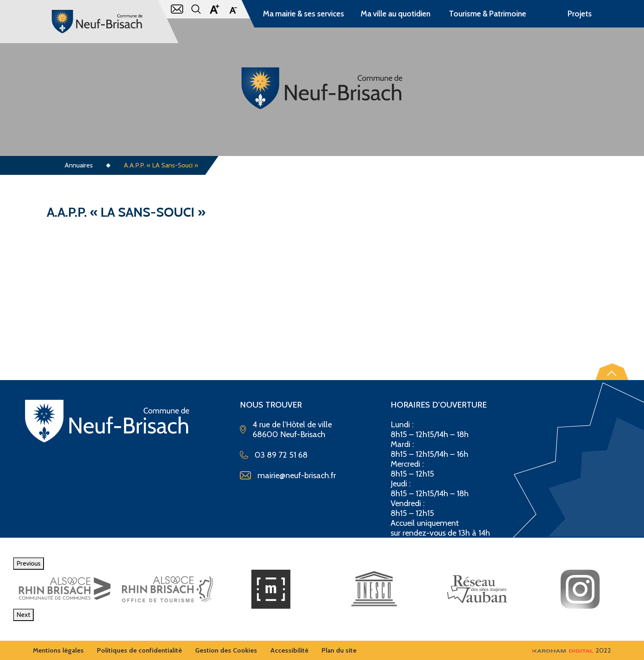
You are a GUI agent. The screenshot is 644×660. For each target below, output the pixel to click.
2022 (572, 650)
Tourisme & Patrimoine (488, 14)
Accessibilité (289, 650)
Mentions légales (58, 650)
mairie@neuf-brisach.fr (297, 475)
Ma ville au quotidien (396, 14)
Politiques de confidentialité (139, 650)
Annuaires (79, 165)
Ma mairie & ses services (304, 14)
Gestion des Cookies (226, 650)
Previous (29, 563)
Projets (580, 14)
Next (23, 615)
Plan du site (339, 650)
